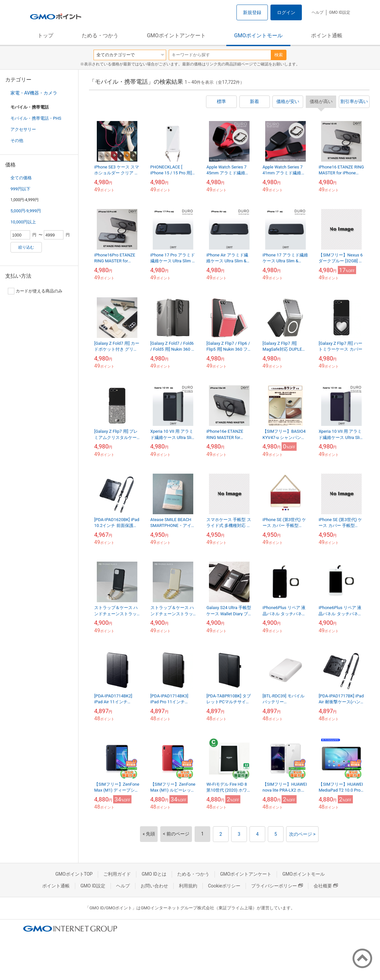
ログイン (286, 12)
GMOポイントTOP (74, 874)
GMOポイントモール (258, 35)
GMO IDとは (154, 874)
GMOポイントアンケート (176, 35)
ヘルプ (318, 12)
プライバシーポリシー (277, 886)
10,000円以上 (23, 222)
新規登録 (252, 12)
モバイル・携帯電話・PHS (36, 118)
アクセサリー (23, 129)
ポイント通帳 (327, 35)
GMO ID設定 (340, 12)
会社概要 (326, 886)
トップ (45, 35)
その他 (17, 140)
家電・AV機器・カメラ (34, 93)
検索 (279, 55)
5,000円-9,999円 (26, 211)
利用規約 (188, 886)
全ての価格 (21, 178)
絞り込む (26, 247)
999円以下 (20, 189)
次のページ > (302, 834)
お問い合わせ (154, 886)
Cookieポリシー (224, 886)
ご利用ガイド (117, 874)
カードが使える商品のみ (35, 291)
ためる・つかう (100, 35)
